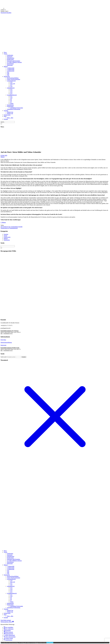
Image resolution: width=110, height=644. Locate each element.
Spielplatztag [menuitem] (10, 603)
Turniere (6, 111)
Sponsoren (10, 57)
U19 (11, 82)
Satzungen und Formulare (14, 61)
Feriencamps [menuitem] (10, 605)
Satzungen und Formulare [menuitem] (14, 559)
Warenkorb (4, 13)
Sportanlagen (10, 64)
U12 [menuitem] (11, 592)
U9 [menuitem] (11, 598)
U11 (11, 96)
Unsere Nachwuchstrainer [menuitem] (14, 578)
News (5, 52)
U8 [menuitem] (11, 599)
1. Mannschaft (11, 68)
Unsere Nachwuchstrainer (14, 79)
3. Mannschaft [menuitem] (11, 569)
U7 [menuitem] (11, 600)
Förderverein (7, 115)
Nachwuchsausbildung (13, 78)
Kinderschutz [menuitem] (10, 558)
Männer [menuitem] (6, 565)
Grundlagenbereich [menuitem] (12, 593)
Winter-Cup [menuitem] (10, 612)
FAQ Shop (3, 340)
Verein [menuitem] (5, 552)
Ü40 (8, 74)
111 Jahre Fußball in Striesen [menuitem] (14, 561)
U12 (11, 94)
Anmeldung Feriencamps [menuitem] (17, 606)
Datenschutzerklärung (6, 342)
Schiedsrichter (11, 58)
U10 (11, 98)
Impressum (10, 65)
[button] (7, 622)
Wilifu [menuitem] (12, 602)
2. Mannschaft (11, 69)
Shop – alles (10, 118)
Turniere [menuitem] (6, 609)
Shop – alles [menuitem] (10, 616)
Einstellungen (50, 643)
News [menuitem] (5, 551)
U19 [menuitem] (11, 581)
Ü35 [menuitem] (8, 571)
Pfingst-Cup (10, 112)
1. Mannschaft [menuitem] (11, 566)
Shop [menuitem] (5, 615)
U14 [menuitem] (11, 589)
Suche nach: (4, 357)
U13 (11, 92)
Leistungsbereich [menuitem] (11, 579)
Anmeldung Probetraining (14, 109)
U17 (11, 85)
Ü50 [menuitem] (8, 573)
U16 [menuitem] (11, 585)
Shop (5, 116)
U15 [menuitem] (11, 588)
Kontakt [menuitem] (6, 618)
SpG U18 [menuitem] (13, 582)
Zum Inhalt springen (6, 620)
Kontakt (6, 119)
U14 (11, 91)
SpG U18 (13, 84)
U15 (11, 89)
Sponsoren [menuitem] (10, 555)
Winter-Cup (10, 113)
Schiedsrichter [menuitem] (11, 556)
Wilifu (12, 103)
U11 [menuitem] (11, 595)
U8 (11, 101)
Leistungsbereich (11, 81)
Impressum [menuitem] (10, 563)
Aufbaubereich (11, 88)
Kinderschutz (10, 59)
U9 (11, 99)
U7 (11, 102)
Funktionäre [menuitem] (10, 554)
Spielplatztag (10, 105)
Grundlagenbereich (12, 95)
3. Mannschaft (11, 71)
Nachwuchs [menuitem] (7, 575)
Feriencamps (10, 106)
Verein (5, 54)
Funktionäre (10, 55)
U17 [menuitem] (11, 583)
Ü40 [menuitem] (8, 572)
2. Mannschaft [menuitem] (11, 568)
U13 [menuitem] (11, 590)
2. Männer (3, 222)
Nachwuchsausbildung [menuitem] (13, 576)
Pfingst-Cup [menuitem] (10, 610)
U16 (11, 86)
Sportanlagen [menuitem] (10, 562)
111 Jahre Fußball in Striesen (14, 62)
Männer (6, 67)
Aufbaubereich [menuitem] (11, 586)
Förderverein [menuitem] (7, 613)
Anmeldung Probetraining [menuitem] (14, 608)
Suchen (24, 357)
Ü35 (8, 72)
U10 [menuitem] (11, 596)
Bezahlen (9, 13)
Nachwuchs (7, 76)
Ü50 (8, 75)
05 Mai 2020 (4, 155)
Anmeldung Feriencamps (17, 108)
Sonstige (6, 234)
